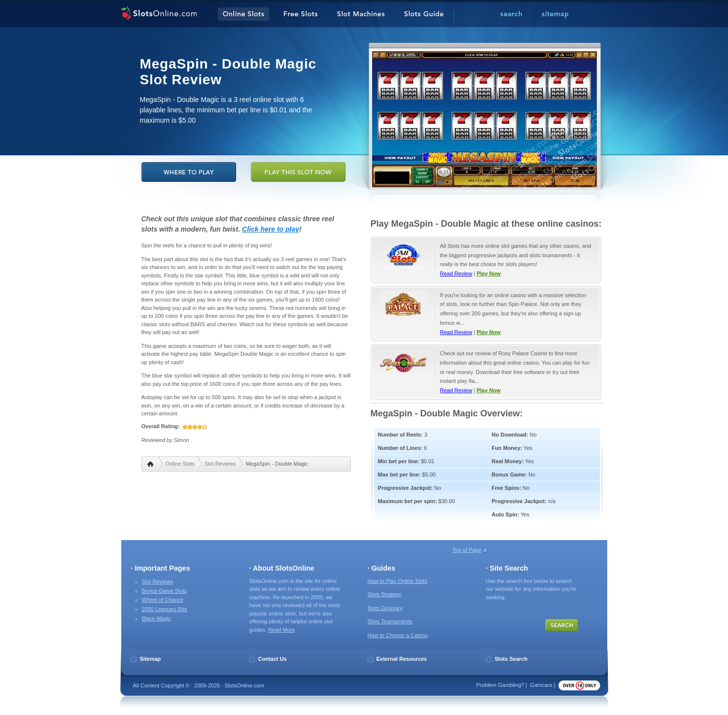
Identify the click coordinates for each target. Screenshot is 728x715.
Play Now (489, 273)
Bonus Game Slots (165, 591)
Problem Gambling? (500, 685)
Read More (281, 630)
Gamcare (541, 685)
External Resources (402, 659)
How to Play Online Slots (398, 581)
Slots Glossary (385, 608)
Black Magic (156, 618)
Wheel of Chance (163, 600)
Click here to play (271, 229)
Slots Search (511, 659)
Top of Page (467, 550)
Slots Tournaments (390, 621)
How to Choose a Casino (398, 635)
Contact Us (273, 659)
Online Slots (180, 464)
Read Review (456, 273)
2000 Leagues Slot (165, 609)
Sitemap (151, 659)
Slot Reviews (220, 464)
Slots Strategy (384, 594)
